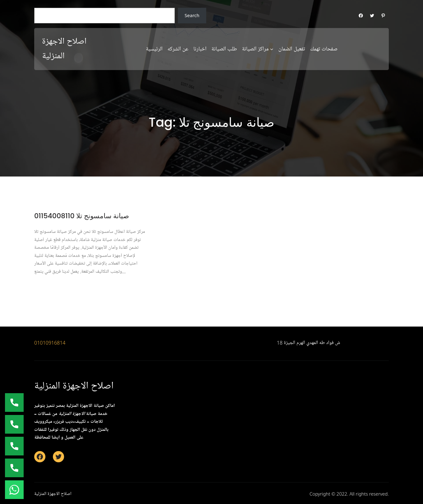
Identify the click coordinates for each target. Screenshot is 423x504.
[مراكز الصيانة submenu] (272, 49)
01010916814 (50, 343)
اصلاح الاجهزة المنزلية (74, 386)
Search (192, 15)
